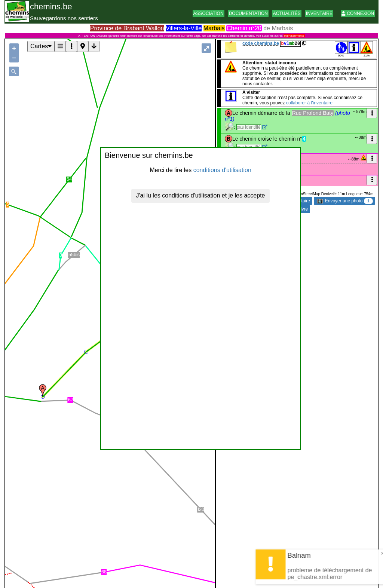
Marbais (214, 28)
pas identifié (249, 127)
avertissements (294, 36)
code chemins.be (261, 43)
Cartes (41, 46)
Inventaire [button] (319, 13)
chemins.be (51, 7)
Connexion (358, 13)
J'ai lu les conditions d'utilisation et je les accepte (201, 195)
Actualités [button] (287, 13)
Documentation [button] (248, 13)
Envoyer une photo (345, 201)
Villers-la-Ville (184, 28)
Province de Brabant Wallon (127, 28)
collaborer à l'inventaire (309, 103)
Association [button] (209, 13)
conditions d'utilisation (222, 170)
